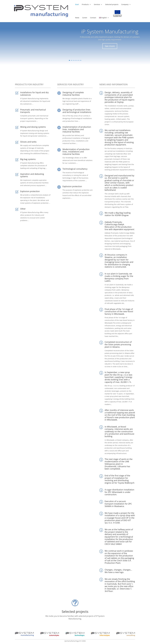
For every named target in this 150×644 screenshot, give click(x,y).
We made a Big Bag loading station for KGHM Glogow (118, 214)
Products (85, 5)
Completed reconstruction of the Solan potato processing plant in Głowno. (118, 344)
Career (85, 18)
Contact (93, 18)
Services (97, 5)
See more (110, 47)
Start (77, 5)
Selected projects (112, 5)
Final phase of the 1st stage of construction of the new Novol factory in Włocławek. (119, 311)
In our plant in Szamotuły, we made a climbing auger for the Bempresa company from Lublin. (119, 277)
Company (125, 5)
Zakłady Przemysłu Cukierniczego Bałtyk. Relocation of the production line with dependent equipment (119, 226)
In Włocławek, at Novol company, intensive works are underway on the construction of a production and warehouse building (119, 431)
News (77, 18)
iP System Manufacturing (110, 33)
